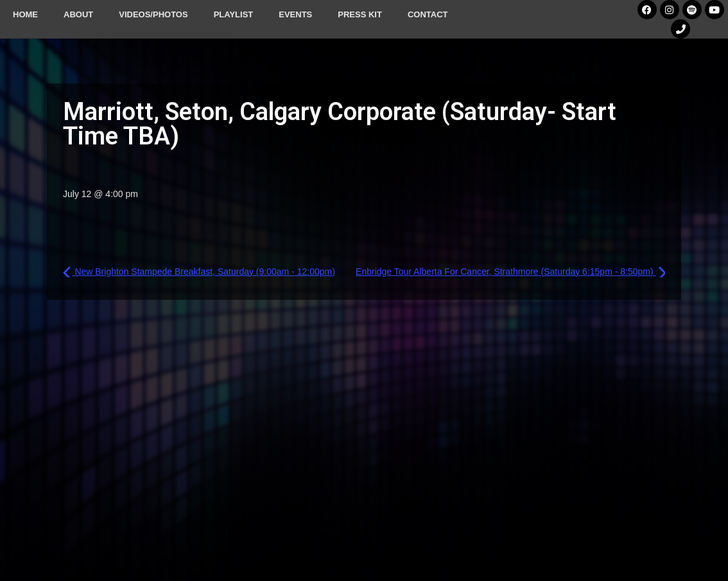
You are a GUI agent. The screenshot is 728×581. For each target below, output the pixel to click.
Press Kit (360, 14)
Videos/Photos (153, 14)
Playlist (234, 14)
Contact (428, 14)
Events (295, 14)
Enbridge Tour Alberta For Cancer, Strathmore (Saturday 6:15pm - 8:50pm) (510, 272)
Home (25, 14)
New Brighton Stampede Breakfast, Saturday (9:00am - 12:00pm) (199, 272)
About (78, 14)
